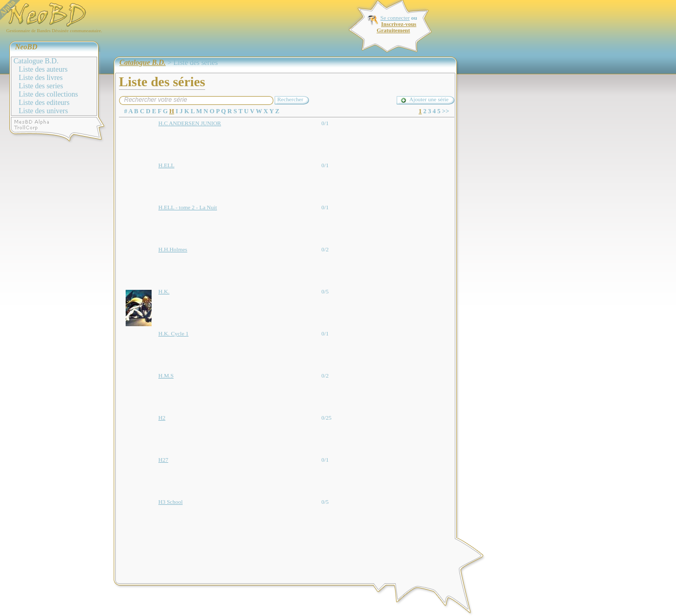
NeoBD (26, 47)
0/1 (325, 123)
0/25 (327, 418)
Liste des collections (48, 94)
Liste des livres (41, 78)
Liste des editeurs (44, 103)
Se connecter (395, 18)
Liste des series (41, 86)
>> (445, 111)
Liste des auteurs (43, 69)
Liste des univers (43, 111)
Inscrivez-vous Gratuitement (396, 27)
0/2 (325, 249)
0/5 (325, 291)
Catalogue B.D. (36, 61)
